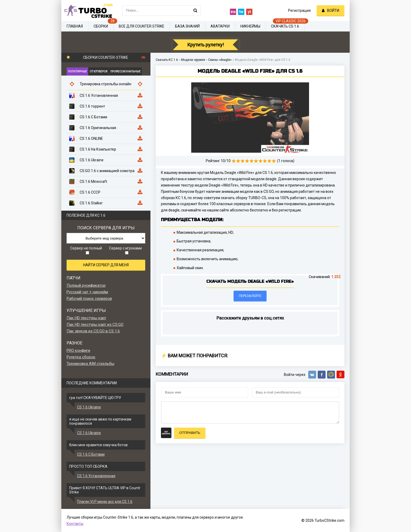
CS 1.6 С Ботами (91, 454)
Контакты (75, 524)
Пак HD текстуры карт (86, 318)
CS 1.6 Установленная (96, 476)
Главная (75, 26)
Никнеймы (250, 26)
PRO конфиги (78, 350)
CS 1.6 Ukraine (89, 407)
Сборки (101, 26)
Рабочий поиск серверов (89, 299)
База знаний (187, 26)
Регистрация (299, 10)
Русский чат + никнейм (87, 292)
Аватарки (220, 26)
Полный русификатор (86, 285)
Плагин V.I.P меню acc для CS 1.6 (105, 502)
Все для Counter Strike (142, 26)
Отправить (190, 433)
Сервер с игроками (125, 250)
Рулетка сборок (81, 357)
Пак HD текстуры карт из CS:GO (95, 324)
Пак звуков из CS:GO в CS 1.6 (93, 331)
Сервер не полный (86, 250)
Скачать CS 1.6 (285, 26)
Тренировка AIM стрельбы (90, 364)
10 (274, 161)
